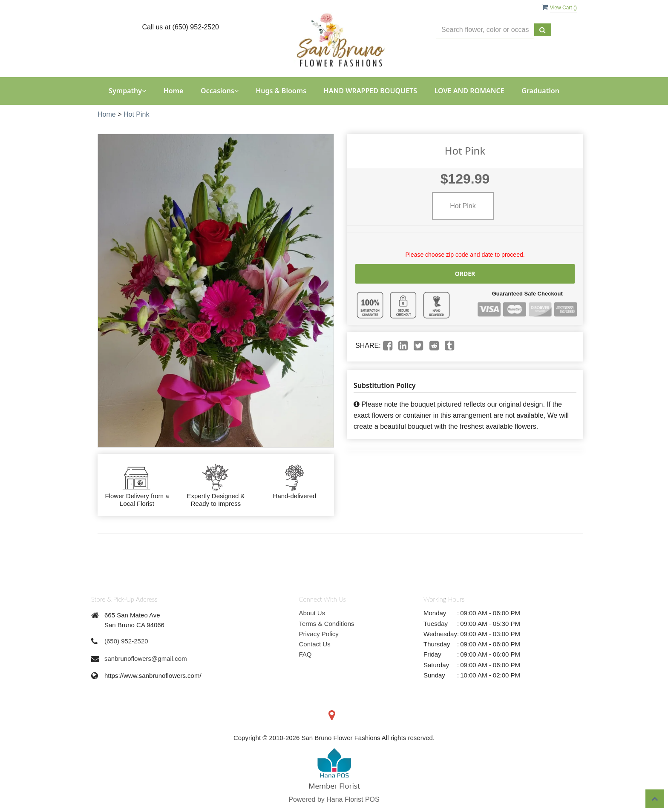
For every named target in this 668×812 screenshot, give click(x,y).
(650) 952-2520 (126, 641)
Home (174, 91)
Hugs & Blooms (281, 91)
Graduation (540, 91)
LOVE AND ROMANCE (469, 91)
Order (465, 274)
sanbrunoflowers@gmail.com (146, 658)
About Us (312, 613)
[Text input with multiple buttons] (485, 30)
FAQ (305, 654)
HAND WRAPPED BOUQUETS (371, 91)
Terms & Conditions (327, 624)
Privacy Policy (319, 634)
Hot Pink (136, 114)
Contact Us (315, 644)
